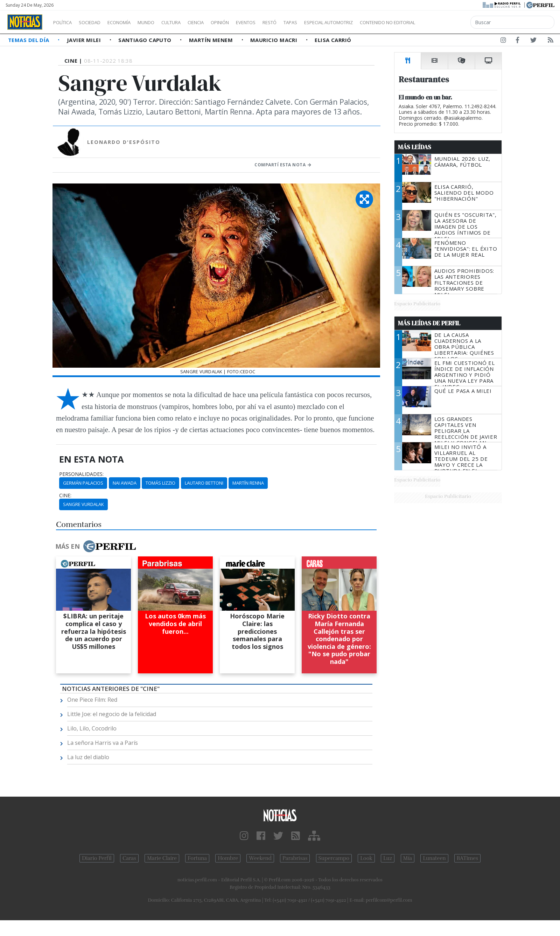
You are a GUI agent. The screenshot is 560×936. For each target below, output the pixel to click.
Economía (131, 22)
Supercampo (334, 858)
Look (366, 858)
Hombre (228, 858)
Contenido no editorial (447, 22)
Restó (306, 22)
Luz (388, 858)
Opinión (248, 22)
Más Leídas (415, 147)
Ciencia (220, 22)
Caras (129, 858)
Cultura (191, 22)
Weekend (260, 858)
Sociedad (97, 22)
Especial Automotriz (375, 22)
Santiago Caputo (146, 40)
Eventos (279, 22)
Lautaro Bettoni (204, 483)
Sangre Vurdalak (83, 504)
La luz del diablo (88, 757)
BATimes (467, 858)
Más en (96, 546)
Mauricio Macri (275, 40)
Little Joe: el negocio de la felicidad (112, 714)
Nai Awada (125, 483)
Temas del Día (29, 40)
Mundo (162, 22)
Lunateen (434, 858)
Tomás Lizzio (160, 483)
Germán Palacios (83, 483)
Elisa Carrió (333, 40)
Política (65, 22)
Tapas (330, 22)
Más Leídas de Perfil (429, 323)
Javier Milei (85, 40)
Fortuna (197, 858)
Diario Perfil (97, 858)
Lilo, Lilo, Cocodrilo (92, 728)
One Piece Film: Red (92, 700)
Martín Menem (212, 40)
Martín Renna (248, 483)
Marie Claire (162, 858)
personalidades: (81, 474)
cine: (65, 495)
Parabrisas (295, 858)
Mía (408, 858)
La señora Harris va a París (103, 743)
